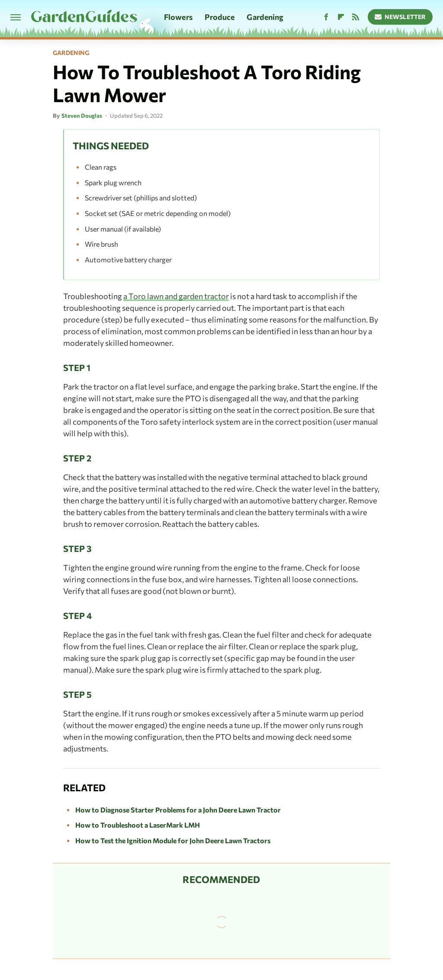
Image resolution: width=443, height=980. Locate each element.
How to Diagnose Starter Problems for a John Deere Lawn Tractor (178, 810)
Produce (220, 17)
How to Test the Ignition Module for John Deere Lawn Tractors (173, 840)
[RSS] (356, 17)
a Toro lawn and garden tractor (176, 296)
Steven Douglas (82, 116)
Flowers (178, 17)
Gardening (265, 17)
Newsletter (400, 17)
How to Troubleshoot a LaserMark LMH (138, 825)
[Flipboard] (341, 17)
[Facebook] (326, 17)
